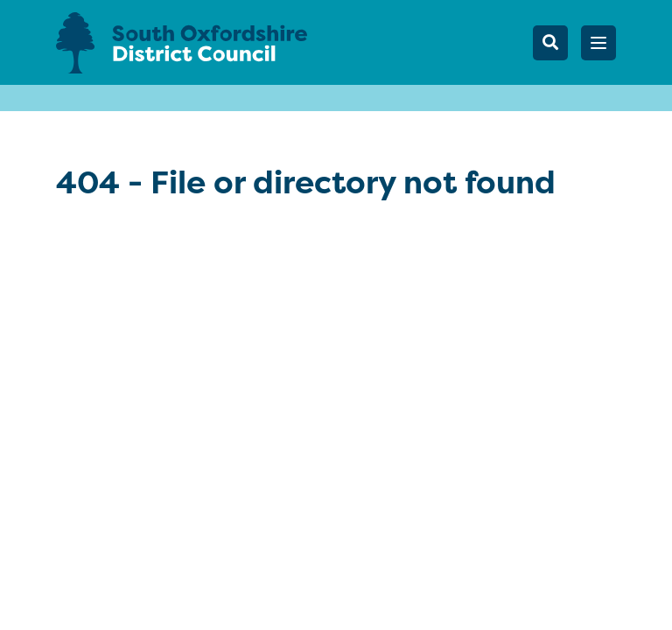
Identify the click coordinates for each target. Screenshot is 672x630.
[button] (598, 43)
